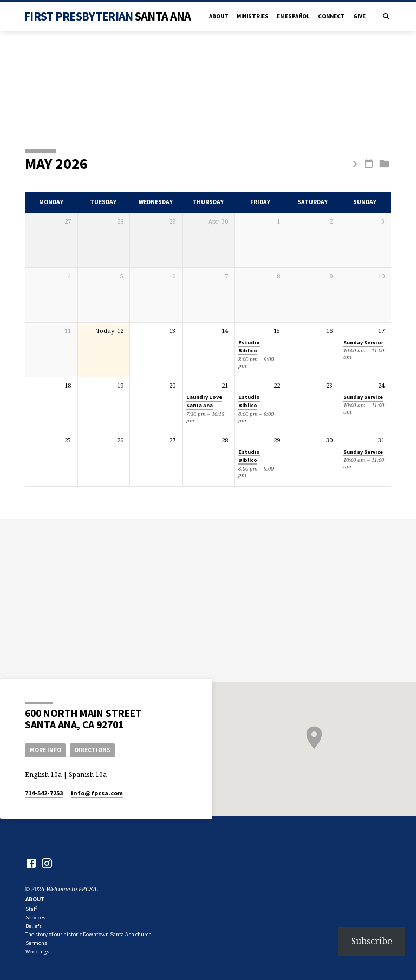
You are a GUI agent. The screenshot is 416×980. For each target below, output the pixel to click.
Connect (331, 16)
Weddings (37, 952)
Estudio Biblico (249, 347)
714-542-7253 (44, 793)
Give (359, 16)
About (219, 16)
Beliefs (34, 926)
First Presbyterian (107, 16)
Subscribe (372, 941)
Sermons (36, 943)
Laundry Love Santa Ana (204, 401)
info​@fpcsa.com (97, 793)
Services (35, 917)
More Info (45, 750)
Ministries (253, 16)
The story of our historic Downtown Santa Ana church (89, 934)
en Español (293, 16)
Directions (93, 750)
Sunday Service (363, 342)
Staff (31, 909)
